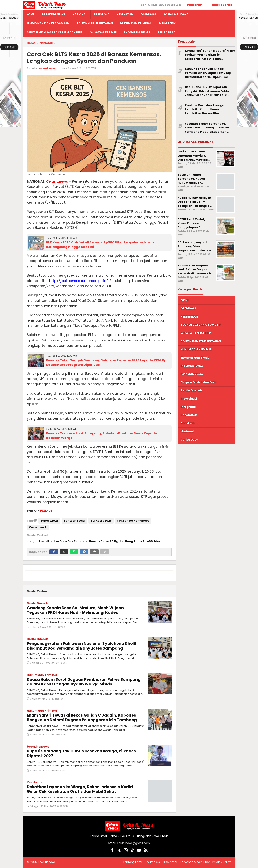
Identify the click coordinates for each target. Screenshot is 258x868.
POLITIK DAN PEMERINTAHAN (201, 341)
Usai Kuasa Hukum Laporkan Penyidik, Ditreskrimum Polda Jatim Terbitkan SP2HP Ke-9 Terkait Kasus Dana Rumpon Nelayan (207, 91)
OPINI (185, 300)
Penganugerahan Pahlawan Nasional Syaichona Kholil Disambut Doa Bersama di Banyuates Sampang (82, 646)
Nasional (187, 431)
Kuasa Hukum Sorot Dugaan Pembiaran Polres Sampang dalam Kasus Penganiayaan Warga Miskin (84, 682)
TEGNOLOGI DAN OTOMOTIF (201, 325)
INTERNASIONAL (192, 366)
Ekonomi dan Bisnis (195, 358)
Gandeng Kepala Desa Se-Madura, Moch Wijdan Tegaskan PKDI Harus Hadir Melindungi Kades (75, 610)
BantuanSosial (74, 521)
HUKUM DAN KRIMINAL (196, 349)
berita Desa (189, 440)
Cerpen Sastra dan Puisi (198, 382)
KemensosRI (38, 527)
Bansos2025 (49, 521)
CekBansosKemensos (133, 521)
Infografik (188, 407)
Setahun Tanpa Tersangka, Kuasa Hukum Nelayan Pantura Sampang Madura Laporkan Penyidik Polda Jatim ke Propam (209, 128)
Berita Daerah (38, 603)
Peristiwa (188, 423)
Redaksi (47, 511)
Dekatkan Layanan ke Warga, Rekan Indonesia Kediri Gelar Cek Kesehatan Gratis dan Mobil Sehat (80, 789)
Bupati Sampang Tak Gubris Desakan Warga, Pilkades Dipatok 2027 (81, 753)
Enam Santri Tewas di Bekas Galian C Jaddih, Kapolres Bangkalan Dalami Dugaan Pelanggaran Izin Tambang (82, 717)
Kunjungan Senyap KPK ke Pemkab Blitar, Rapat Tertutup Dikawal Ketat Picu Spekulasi (208, 73)
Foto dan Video (192, 374)
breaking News (38, 747)
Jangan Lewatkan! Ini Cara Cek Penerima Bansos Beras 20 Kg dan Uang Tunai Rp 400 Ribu (93, 541)
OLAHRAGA (188, 308)
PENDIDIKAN (189, 317)
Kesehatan (35, 782)
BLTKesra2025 (101, 521)
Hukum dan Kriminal (42, 675)
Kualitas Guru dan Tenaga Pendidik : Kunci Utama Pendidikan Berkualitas (205, 109)
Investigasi (189, 399)
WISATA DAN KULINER (196, 333)
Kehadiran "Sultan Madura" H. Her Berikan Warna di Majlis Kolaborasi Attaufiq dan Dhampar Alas (210, 55)
